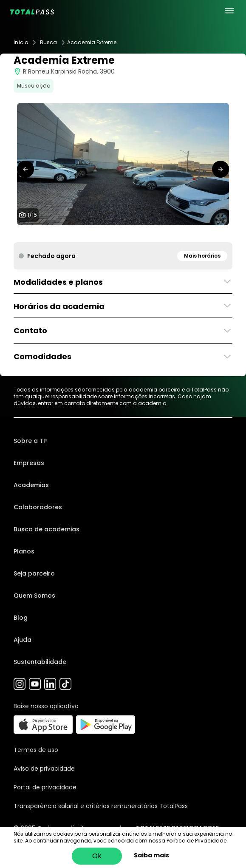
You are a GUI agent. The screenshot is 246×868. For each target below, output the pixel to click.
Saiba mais (151, 855)
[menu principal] (229, 11)
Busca (48, 43)
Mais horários (202, 256)
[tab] (76, 234)
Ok (97, 856)
